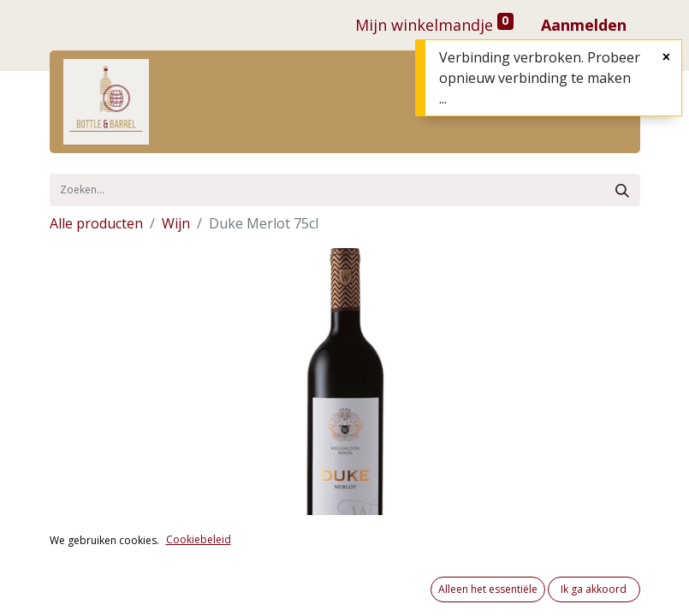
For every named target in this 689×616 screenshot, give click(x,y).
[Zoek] (622, 190)
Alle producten (96, 223)
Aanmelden (584, 25)
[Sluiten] (666, 56)
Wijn (176, 223)
